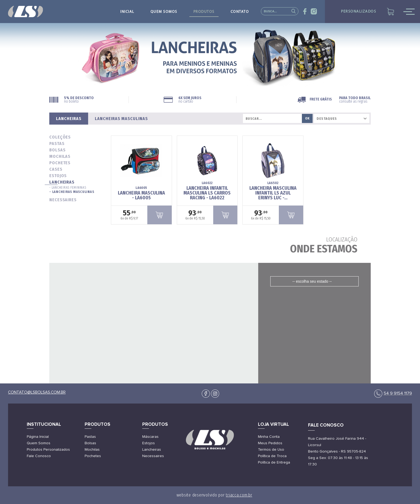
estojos (58, 176)
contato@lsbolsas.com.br (37, 392)
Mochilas (92, 450)
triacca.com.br (239, 495)
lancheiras (62, 182)
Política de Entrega (274, 462)
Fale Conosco (39, 456)
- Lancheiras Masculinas (72, 192)
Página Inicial (38, 437)
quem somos (164, 12)
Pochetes (93, 456)
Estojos (149, 443)
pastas (57, 143)
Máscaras (150, 437)
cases (56, 169)
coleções (60, 137)
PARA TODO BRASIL (355, 100)
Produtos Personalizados (48, 450)
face (305, 11)
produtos (204, 12)
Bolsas (90, 443)
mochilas (60, 156)
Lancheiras (152, 450)
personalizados (359, 12)
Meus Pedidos (270, 443)
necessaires (63, 200)
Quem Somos (39, 443)
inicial (127, 12)
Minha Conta (269, 437)
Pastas (90, 437)
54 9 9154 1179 (398, 393)
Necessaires (153, 456)
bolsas (57, 150)
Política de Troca (272, 456)
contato (240, 12)
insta (314, 11)
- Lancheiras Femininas (68, 188)
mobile (409, 12)
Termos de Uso (271, 450)
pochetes (60, 163)
